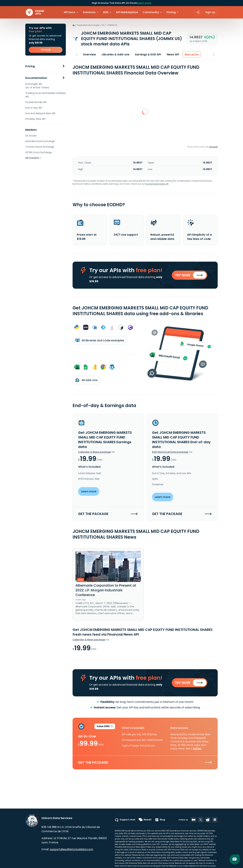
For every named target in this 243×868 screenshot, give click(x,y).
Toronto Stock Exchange (40, 147)
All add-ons (86, 380)
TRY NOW (46, 50)
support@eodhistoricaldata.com (71, 849)
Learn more (145, 3)
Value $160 (105, 728)
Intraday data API (35, 119)
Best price (192, 54)
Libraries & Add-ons (116, 54)
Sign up (210, 12)
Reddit (145, 820)
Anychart (213, 147)
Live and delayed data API (40, 113)
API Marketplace (127, 12)
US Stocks (31, 136)
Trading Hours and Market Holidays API (46, 95)
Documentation (36, 78)
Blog (160, 820)
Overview (89, 54)
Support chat (125, 820)
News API (173, 54)
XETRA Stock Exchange (39, 152)
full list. (197, 749)
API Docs (69, 12)
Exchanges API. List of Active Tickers (37, 86)
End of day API (34, 108)
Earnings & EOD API (148, 54)
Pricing (30, 66)
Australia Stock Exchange (40, 141)
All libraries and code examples (100, 341)
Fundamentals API (36, 102)
